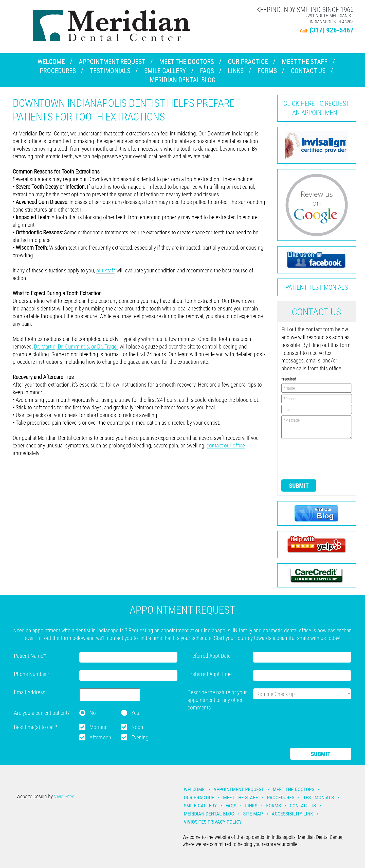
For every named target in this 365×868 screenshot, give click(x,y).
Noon (137, 727)
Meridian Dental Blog (183, 80)
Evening (140, 737)
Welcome (51, 62)
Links (236, 71)
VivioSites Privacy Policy (213, 822)
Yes (135, 713)
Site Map (253, 814)
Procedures (58, 71)
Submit (299, 485)
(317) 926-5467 (332, 30)
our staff (106, 270)
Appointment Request (112, 62)
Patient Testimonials (317, 287)
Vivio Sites (64, 796)
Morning (99, 727)
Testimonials (110, 71)
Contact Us (308, 71)
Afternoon (100, 737)
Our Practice (248, 62)
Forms (267, 71)
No (93, 713)
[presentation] (302, 459)
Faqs (207, 71)
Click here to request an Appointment (316, 108)
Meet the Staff (305, 62)
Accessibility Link (292, 814)
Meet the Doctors (187, 62)
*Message (317, 427)
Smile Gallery (165, 71)
